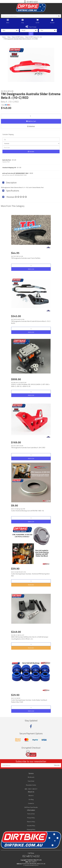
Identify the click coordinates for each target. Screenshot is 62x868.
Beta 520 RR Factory (18, 37)
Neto (37, 865)
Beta (9, 37)
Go (31, 34)
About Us (31, 795)
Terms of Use (31, 814)
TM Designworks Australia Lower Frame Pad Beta (26, 258)
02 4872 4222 (32, 2)
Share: (6, 105)
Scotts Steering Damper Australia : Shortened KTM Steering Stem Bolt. (30, 575)
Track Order (31, 781)
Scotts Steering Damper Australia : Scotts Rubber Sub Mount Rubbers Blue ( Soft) (29, 701)
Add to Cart (31, 121)
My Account (31, 777)
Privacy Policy (31, 818)
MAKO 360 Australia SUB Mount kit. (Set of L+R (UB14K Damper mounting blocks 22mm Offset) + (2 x (30, 638)
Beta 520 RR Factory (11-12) (34, 37)
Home (4, 37)
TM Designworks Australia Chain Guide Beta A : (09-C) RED (28, 448)
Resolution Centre (31, 785)
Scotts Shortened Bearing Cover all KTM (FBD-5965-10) (27, 511)
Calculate (31, 151)
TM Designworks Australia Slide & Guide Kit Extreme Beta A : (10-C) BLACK (31, 322)
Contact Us (31, 803)
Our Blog (31, 799)
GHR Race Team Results (31, 807)
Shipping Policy (31, 829)
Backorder (31, 585)
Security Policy (31, 826)
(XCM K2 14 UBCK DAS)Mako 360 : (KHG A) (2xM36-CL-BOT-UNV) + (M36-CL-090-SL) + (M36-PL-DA (30, 385)
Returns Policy (31, 822)
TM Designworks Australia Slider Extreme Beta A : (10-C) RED (21, 39)
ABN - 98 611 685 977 (31, 789)
